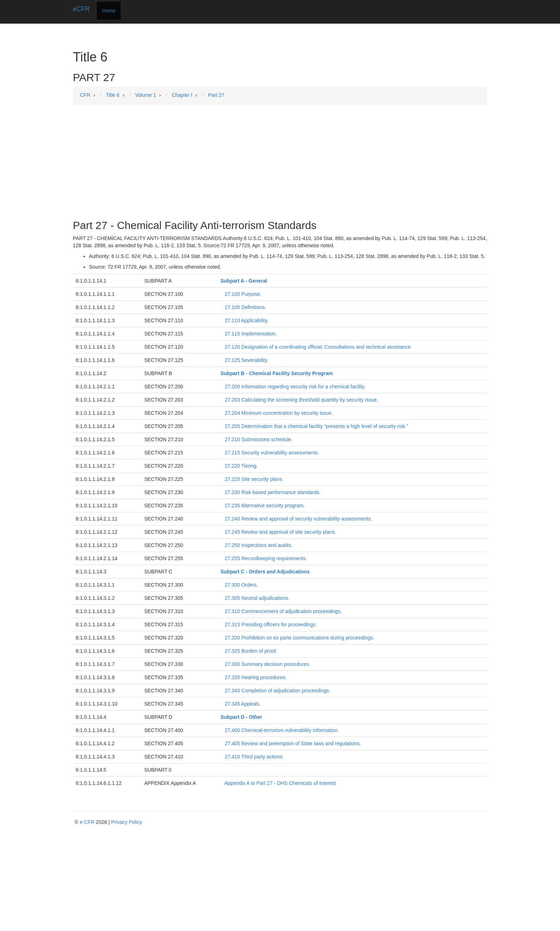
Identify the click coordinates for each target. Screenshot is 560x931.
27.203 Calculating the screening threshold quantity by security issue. (301, 400)
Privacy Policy (127, 822)
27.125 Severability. (246, 360)
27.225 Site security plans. (254, 479)
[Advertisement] (280, 162)
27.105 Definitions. (245, 307)
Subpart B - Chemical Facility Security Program (276, 373)
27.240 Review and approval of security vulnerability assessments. (298, 519)
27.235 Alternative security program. (265, 506)
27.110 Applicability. (247, 320)
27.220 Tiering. (241, 466)
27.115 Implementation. (251, 334)
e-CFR (87, 822)
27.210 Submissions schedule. (259, 439)
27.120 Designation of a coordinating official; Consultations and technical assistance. (318, 347)
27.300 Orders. (241, 585)
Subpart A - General (244, 281)
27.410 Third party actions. (254, 757)
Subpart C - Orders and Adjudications (265, 572)
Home (109, 11)
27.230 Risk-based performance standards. (272, 492)
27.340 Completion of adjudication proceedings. (277, 691)
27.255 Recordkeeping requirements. (266, 558)
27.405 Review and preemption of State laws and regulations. (293, 743)
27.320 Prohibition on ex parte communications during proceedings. (299, 638)
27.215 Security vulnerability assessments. (272, 453)
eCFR (81, 9)
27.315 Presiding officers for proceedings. (271, 624)
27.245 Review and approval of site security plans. (280, 532)
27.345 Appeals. (242, 704)
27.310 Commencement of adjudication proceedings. (283, 611)
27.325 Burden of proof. (251, 651)
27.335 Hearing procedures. (256, 677)
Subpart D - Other (241, 717)
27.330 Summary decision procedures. (267, 664)
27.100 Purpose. (243, 294)
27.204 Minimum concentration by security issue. (279, 413)
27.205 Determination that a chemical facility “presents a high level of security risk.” (316, 426)
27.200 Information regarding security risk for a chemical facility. (295, 387)
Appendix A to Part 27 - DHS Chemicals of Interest (280, 783)
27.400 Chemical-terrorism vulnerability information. (282, 730)
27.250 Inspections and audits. (259, 545)
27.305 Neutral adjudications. (257, 598)
